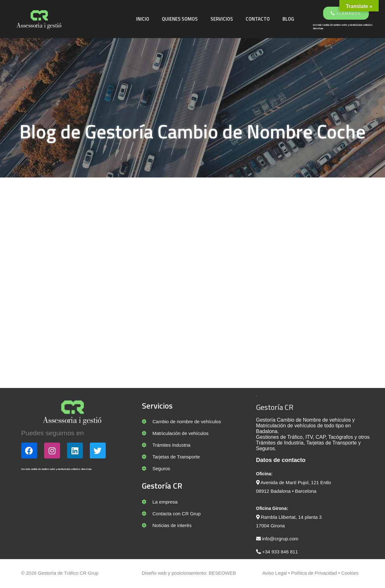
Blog (289, 19)
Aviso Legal (274, 574)
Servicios (223, 19)
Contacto (259, 19)
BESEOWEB (222, 574)
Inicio (144, 19)
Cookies (350, 574)
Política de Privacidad (313, 574)
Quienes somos (181, 19)
